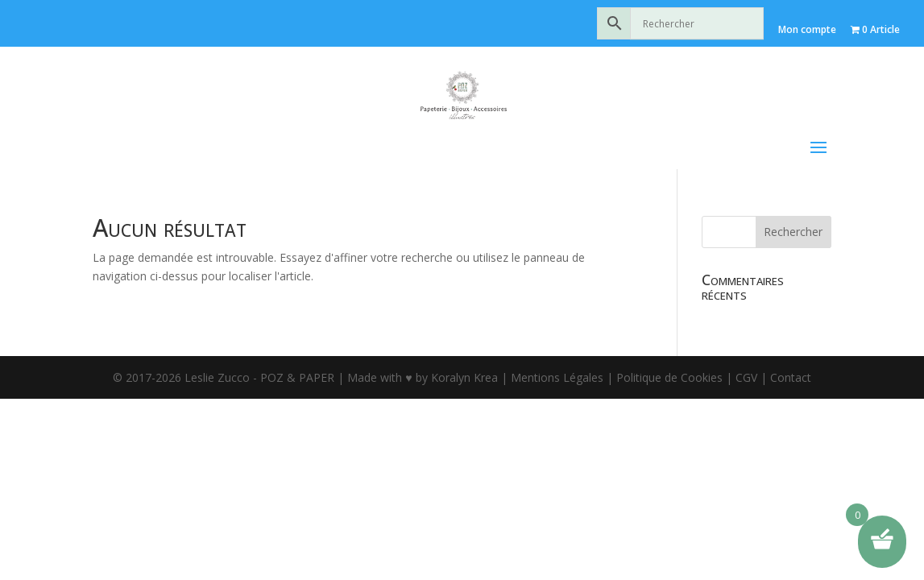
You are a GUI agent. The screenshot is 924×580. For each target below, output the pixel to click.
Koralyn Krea (466, 361)
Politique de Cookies (669, 361)
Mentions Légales (557, 361)
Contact (791, 361)
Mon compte (807, 29)
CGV (746, 361)
